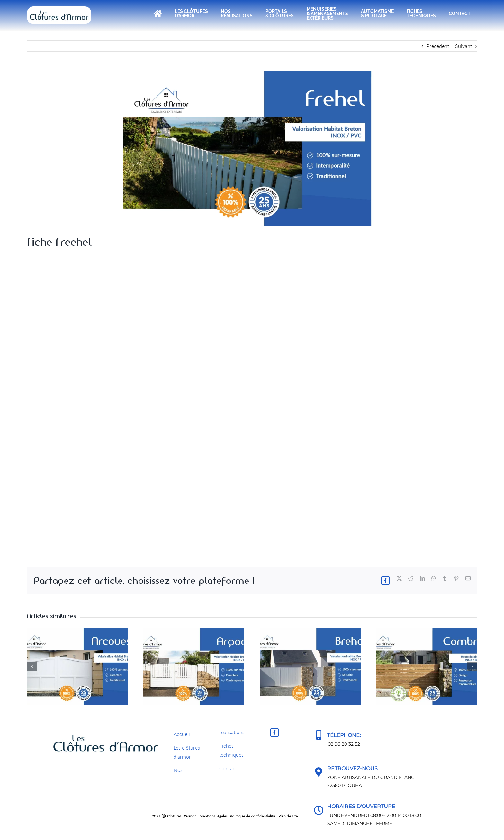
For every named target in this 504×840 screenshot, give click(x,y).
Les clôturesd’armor (187, 752)
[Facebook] (274, 733)
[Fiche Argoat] (194, 631)
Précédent (438, 46)
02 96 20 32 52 (344, 744)
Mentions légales (213, 816)
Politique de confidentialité (252, 816)
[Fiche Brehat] (310, 631)
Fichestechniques (231, 750)
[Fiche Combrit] (427, 631)
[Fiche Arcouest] (77, 631)
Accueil (182, 734)
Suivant (464, 46)
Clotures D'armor (181, 816)
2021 (126, 816)
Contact (228, 768)
